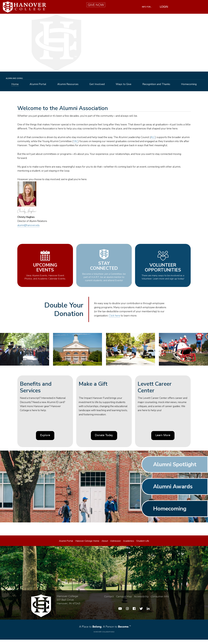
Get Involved (97, 84)
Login (164, 7)
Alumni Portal (38, 84)
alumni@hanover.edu (28, 225)
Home (15, 84)
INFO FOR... (147, 7)
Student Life (143, 545)
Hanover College (101, 636)
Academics (129, 545)
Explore (45, 440)
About (105, 545)
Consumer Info (160, 601)
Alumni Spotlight (175, 469)
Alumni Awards (173, 491)
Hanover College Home (87, 545)
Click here (114, 320)
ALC (153, 137)
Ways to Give (123, 84)
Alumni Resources (68, 84)
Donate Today (104, 440)
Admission (115, 545)
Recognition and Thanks (156, 84)
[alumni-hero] (104, 43)
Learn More (163, 440)
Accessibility (141, 601)
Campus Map (124, 601)
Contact (109, 601)
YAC (76, 141)
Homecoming (189, 84)
